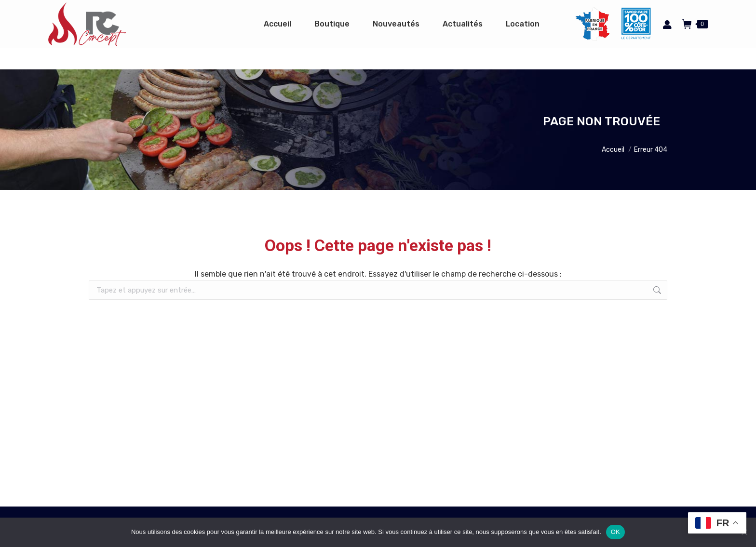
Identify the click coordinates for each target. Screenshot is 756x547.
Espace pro (549, 11)
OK (615, 532)
